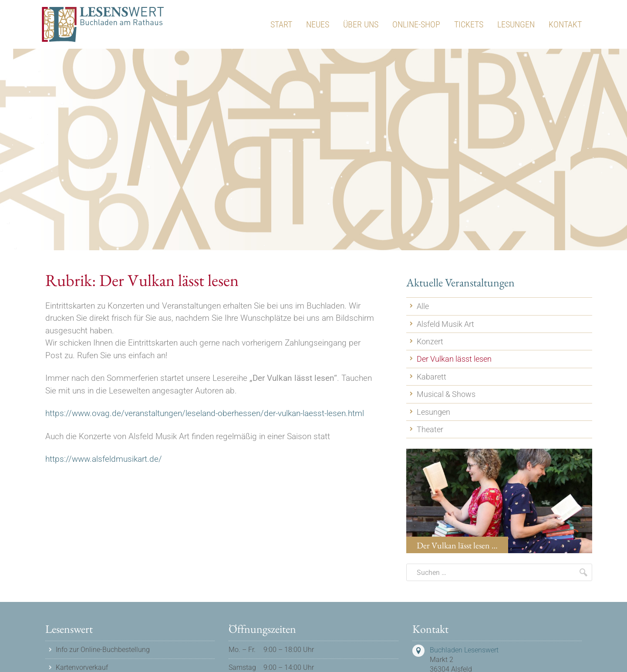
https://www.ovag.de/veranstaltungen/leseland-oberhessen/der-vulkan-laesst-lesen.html (205, 413)
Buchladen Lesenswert (464, 650)
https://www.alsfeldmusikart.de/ (104, 459)
